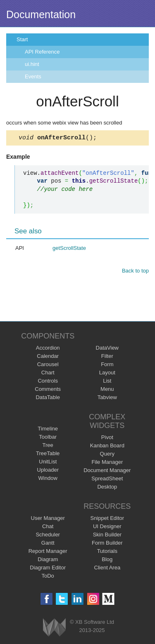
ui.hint (32, 64)
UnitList (48, 463)
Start (22, 39)
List (107, 382)
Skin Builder (107, 536)
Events (33, 76)
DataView (107, 349)
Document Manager (107, 471)
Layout (107, 374)
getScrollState (69, 249)
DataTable (48, 398)
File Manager (107, 463)
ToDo (48, 577)
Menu (107, 390)
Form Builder (107, 544)
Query (107, 455)
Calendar (48, 357)
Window (48, 479)
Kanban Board (107, 447)
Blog (107, 561)
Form (107, 365)
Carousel (48, 365)
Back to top (135, 272)
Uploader (48, 471)
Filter (107, 357)
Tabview (107, 398)
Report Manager (48, 552)
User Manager (48, 519)
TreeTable (48, 455)
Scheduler (48, 536)
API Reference (42, 52)
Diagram (48, 561)
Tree (48, 446)
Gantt (48, 544)
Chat (48, 528)
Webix (54, 629)
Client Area (107, 569)
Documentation (41, 14)
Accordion (48, 349)
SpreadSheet (107, 480)
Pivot (107, 438)
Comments (48, 390)
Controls (48, 382)
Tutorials (107, 552)
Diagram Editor (48, 569)
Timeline (48, 430)
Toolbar (48, 438)
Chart (48, 374)
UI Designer (107, 528)
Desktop (107, 488)
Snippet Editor (107, 519)
